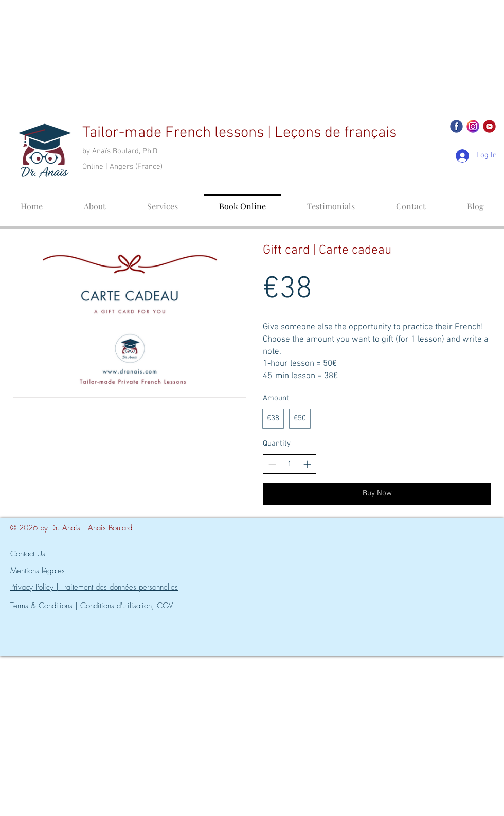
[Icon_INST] (473, 126)
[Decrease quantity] (272, 464)
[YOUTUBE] (489, 126)
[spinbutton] (290, 464)
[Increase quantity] (307, 464)
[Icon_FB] (456, 126)
